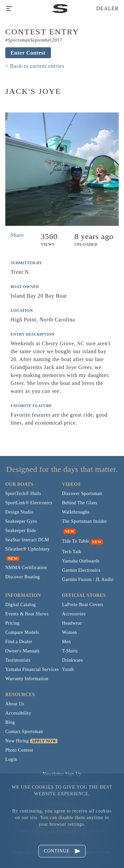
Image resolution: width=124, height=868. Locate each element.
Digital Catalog (21, 605)
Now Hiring (17, 741)
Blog (10, 722)
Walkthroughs (76, 512)
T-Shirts (70, 651)
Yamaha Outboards (81, 561)
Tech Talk (72, 552)
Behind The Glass (80, 503)
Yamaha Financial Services (32, 669)
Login (11, 759)
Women (70, 632)
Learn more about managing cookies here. (62, 831)
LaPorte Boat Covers (83, 605)
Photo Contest (19, 750)
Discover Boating (23, 577)
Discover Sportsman (82, 494)
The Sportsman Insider (85, 521)
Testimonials (18, 660)
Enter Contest (28, 53)
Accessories (74, 614)
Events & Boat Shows (27, 614)
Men (67, 642)
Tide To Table (76, 541)
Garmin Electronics (81, 570)
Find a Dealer (19, 642)
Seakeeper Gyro (21, 521)
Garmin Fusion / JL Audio (88, 579)
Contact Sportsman (24, 732)
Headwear (72, 623)
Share (17, 235)
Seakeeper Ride (21, 531)
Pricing (12, 623)
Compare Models (22, 632)
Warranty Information (27, 679)
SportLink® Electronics (29, 503)
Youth (68, 669)
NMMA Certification (26, 568)
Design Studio (19, 512)
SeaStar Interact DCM (27, 540)
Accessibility (18, 713)
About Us (15, 704)
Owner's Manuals (22, 651)
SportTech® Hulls (23, 494)
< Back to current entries (35, 66)
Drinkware (73, 660)
